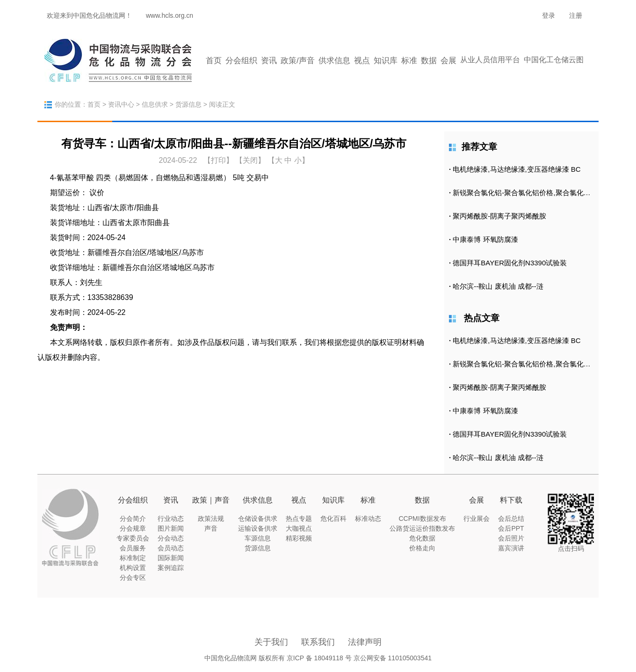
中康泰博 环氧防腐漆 (485, 239)
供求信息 (334, 61)
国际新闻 (171, 558)
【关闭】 (250, 160)
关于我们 (271, 642)
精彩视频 (299, 538)
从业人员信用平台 (490, 60)
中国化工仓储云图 (554, 60)
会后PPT (511, 528)
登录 (549, 15)
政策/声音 (298, 61)
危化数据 (422, 538)
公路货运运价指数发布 (422, 528)
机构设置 (133, 568)
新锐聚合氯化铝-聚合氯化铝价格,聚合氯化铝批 (525, 193)
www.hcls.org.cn (170, 15)
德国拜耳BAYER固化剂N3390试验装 (510, 263)
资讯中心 (121, 104)
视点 (362, 61)
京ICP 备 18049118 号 (319, 658)
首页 (214, 61)
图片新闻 (171, 528)
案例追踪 (171, 568)
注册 (576, 15)
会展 (448, 61)
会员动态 (171, 548)
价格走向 (422, 548)
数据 (429, 61)
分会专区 (133, 577)
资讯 (269, 61)
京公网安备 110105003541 (393, 658)
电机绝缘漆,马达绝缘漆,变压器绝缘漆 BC (517, 169)
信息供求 (155, 104)
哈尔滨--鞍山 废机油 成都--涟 (498, 286)
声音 (211, 528)
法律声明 (365, 642)
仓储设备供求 (258, 519)
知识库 (386, 61)
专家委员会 (133, 538)
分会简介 (133, 519)
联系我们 (318, 642)
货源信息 (188, 104)
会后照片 (511, 538)
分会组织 (241, 61)
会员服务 (133, 548)
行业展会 (477, 519)
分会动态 (171, 538)
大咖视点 (299, 528)
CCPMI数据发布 (422, 519)
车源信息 (258, 538)
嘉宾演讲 (511, 548)
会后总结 (511, 519)
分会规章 (133, 528)
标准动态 (368, 519)
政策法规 (211, 519)
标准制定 (133, 558)
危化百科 (333, 519)
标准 (409, 61)
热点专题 (299, 519)
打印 (218, 160)
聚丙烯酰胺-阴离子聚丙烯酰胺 (499, 216)
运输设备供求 (258, 528)
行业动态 (171, 519)
